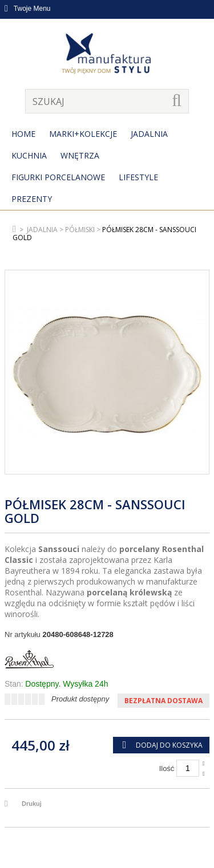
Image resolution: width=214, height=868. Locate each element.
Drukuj (32, 804)
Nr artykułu (23, 634)
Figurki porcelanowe (58, 177)
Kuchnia (29, 155)
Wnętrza (80, 155)
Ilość (167, 768)
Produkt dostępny (80, 699)
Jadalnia (149, 134)
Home (23, 134)
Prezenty (32, 199)
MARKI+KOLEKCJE (83, 134)
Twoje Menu (28, 9)
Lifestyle (138, 177)
